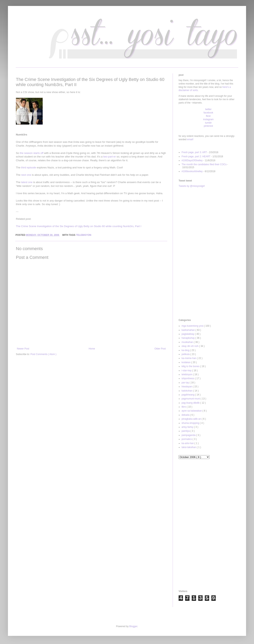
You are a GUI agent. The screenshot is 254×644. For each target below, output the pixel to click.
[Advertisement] (208, 253)
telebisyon (84, 235)
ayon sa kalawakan (192, 411)
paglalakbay (188, 334)
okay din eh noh (190, 346)
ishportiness (188, 378)
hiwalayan (187, 387)
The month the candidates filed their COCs (204, 164)
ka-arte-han (188, 443)
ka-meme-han (189, 358)
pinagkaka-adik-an (192, 419)
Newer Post (23, 349)
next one (26, 175)
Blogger (133, 626)
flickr (208, 116)
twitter (208, 109)
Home (92, 349)
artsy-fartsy (188, 427)
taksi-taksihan (189, 447)
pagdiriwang (188, 395)
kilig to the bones (191, 366)
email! (190, 139)
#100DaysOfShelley (192, 160)
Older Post (160, 349)
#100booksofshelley (192, 171)
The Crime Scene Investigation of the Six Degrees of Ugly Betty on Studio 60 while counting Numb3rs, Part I (79, 226)
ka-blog (186, 350)
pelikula (186, 354)
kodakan (186, 362)
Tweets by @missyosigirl (192, 186)
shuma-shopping (191, 423)
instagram (208, 119)
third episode (29, 167)
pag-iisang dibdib (191, 403)
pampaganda (189, 435)
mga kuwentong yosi (193, 326)
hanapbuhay (188, 338)
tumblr (208, 123)
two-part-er (110, 157)
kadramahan (189, 330)
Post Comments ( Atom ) (43, 354)
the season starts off (32, 153)
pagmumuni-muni (191, 399)
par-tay (186, 383)
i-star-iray (187, 370)
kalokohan (187, 391)
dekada (186, 415)
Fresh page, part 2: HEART (196, 156)
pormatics (187, 439)
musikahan (188, 342)
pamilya (186, 431)
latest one (27, 182)
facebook (208, 113)
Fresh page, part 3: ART (194, 152)
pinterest (208, 126)
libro (184, 407)
